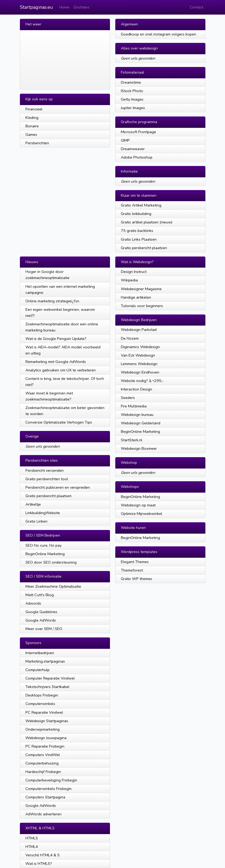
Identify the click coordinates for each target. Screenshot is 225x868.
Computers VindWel (43, 755)
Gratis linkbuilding (136, 214)
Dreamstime (131, 82)
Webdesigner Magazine (141, 289)
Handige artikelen (136, 297)
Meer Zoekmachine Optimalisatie (53, 586)
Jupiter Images (133, 108)
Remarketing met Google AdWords (56, 362)
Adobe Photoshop (137, 157)
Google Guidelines (41, 612)
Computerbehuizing (42, 763)
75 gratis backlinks (137, 231)
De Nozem (130, 338)
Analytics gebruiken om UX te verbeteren (61, 370)
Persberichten (37, 143)
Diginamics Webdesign (140, 347)
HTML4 (32, 847)
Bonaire (32, 126)
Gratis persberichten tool (47, 479)
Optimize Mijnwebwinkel (142, 514)
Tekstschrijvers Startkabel (47, 687)
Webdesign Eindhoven (140, 372)
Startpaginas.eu (36, 7)
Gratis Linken (36, 521)
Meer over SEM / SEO (44, 629)
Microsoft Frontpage (138, 132)
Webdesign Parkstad (139, 330)
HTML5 (32, 838)
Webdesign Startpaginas (47, 721)
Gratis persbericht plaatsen (144, 248)
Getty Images (132, 99)
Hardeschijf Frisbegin (43, 772)
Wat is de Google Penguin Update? (56, 339)
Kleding (32, 118)
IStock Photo (132, 91)
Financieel (34, 109)
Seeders (128, 398)
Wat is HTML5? (39, 863)
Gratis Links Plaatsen (139, 239)
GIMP (125, 140)
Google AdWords (41, 620)
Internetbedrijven (40, 653)
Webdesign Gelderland (141, 423)
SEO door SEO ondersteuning (51, 562)
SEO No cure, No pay (43, 545)
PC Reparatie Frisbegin (45, 746)
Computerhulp (37, 670)
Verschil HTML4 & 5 (43, 855)
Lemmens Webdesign (139, 364)
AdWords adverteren (43, 814)
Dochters (81, 7)
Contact (197, 7)
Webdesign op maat (138, 505)
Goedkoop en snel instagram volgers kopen (158, 34)
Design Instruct (134, 272)
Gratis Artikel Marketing (141, 205)
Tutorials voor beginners (142, 306)
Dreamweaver (133, 149)
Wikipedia (129, 280)
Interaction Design (136, 389)
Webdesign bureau (137, 415)
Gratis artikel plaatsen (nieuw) (147, 222)
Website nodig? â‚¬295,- (142, 381)
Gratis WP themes (136, 579)
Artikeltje (33, 504)
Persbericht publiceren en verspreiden (58, 487)
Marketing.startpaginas (45, 661)
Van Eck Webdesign (138, 355)
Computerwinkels (40, 704)
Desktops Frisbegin (42, 695)
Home (64, 7)
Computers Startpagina (45, 797)
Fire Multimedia (134, 406)
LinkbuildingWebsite (43, 513)
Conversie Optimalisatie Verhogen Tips (59, 422)
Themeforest (132, 570)
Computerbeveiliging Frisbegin (51, 780)
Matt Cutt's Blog (40, 595)
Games (31, 134)
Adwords (33, 603)
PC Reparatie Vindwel (44, 712)
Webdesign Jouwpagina (46, 738)
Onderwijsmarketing (43, 729)
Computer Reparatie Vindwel (50, 678)
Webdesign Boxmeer (139, 448)
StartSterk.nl (132, 440)
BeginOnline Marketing (45, 554)
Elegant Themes (135, 562)
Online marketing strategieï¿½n (52, 301)
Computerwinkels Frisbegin (48, 789)
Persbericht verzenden (45, 470)
